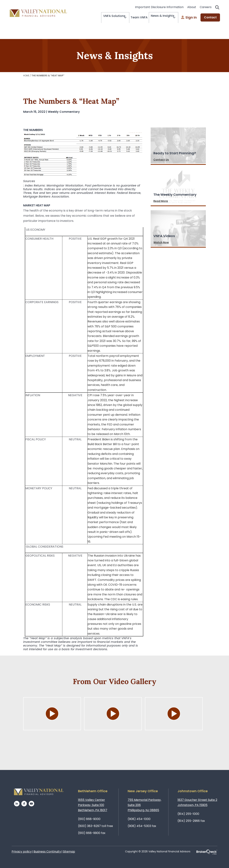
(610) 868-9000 (89, 819)
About (192, 7)
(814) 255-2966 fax (191, 821)
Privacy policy (22, 852)
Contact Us (161, 160)
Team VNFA (135, 17)
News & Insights (160, 18)
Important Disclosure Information (159, 7)
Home (26, 76)
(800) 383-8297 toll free (95, 826)
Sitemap (69, 852)
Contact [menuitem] (210, 18)
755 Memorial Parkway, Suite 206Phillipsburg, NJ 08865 (144, 805)
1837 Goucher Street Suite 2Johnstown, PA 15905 (197, 802)
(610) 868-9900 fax (92, 833)
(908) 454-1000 (139, 819)
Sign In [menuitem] (189, 18)
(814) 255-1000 (188, 814)
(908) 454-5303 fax (142, 826)
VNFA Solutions (107, 18)
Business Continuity (47, 852)
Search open (217, 7)
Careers (206, 7)
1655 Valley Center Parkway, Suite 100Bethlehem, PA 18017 (93, 805)
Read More (161, 201)
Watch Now (161, 242)
